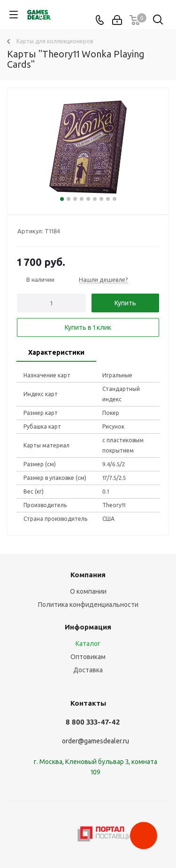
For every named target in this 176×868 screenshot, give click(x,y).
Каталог (88, 644)
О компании (88, 591)
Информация (88, 627)
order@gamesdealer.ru (96, 741)
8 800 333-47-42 (93, 722)
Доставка (88, 670)
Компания (88, 575)
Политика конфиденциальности (88, 605)
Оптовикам (88, 657)
